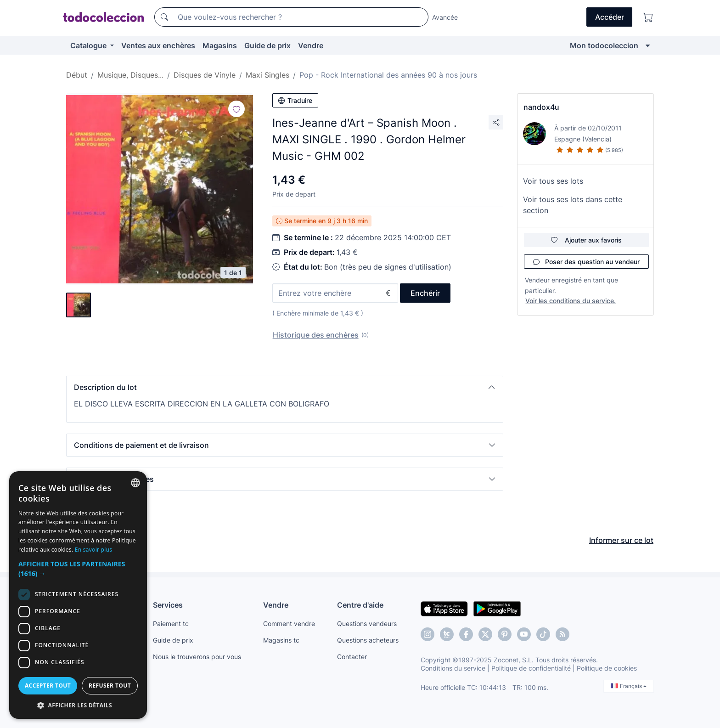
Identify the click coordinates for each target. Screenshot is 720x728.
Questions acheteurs (368, 640)
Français (629, 686)
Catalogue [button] (89, 45)
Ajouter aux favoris (586, 240)
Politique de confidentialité (531, 668)
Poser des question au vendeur (586, 262)
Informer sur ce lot (621, 540)
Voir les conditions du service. (571, 301)
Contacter (352, 657)
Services (168, 605)
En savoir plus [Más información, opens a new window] (93, 550)
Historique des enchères (316, 335)
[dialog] (78, 595)
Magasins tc (281, 640)
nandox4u (541, 107)
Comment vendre (289, 624)
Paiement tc (171, 624)
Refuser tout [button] (110, 686)
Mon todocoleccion (604, 45)
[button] (285, 387)
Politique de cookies (607, 668)
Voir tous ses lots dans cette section (573, 205)
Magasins (220, 45)
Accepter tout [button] (48, 686)
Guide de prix (267, 45)
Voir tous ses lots (553, 181)
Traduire (295, 100)
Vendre (311, 45)
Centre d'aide (360, 605)
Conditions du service (453, 668)
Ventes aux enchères (158, 45)
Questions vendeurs (367, 624)
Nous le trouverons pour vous (197, 657)
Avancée (445, 17)
